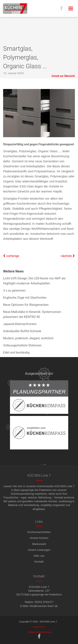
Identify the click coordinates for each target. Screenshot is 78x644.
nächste (68, 256)
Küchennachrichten (39, 532)
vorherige (11, 256)
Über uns (39, 556)
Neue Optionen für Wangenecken (26, 305)
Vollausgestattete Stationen (22, 345)
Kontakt (39, 562)
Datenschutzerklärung (40, 632)
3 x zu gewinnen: (15, 290)
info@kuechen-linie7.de (44, 606)
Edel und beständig (16, 352)
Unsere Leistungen (39, 550)
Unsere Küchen (39, 538)
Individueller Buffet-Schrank (22, 331)
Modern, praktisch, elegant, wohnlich (28, 338)
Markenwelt (39, 544)
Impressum (39, 627)
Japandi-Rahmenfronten (20, 324)
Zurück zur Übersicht (63, 76)
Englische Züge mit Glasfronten (25, 298)
